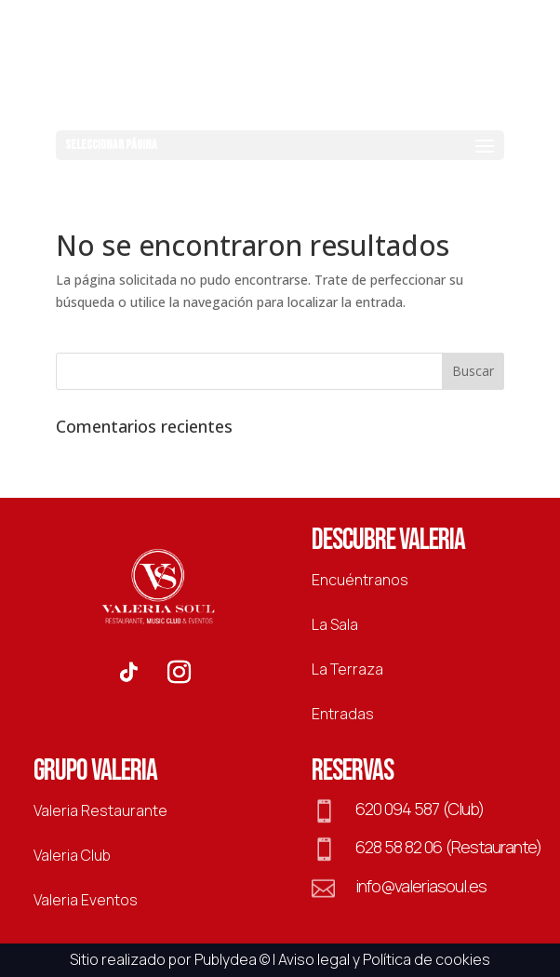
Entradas (343, 714)
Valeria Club (72, 855)
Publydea (226, 959)
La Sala (335, 624)
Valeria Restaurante (100, 810)
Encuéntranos (360, 580)
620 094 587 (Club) (420, 809)
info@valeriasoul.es (421, 886)
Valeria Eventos (86, 900)
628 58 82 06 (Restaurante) (448, 847)
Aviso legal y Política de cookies (384, 959)
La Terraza (347, 669)
